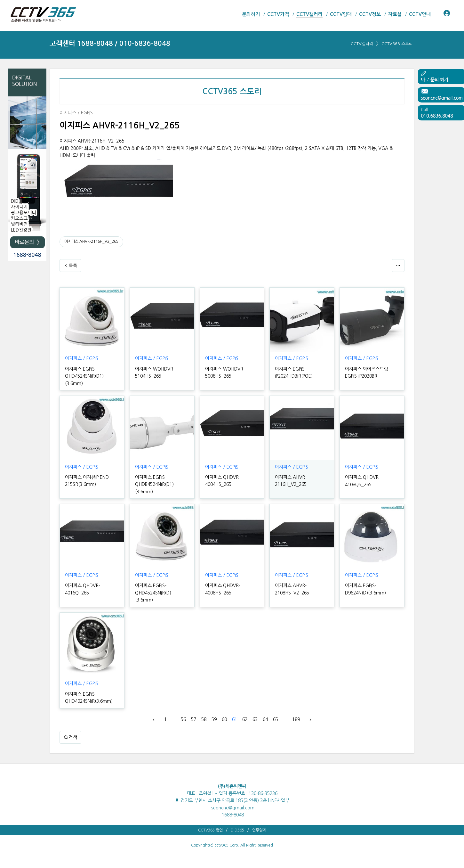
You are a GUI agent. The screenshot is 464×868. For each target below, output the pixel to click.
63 (255, 719)
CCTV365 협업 (210, 830)
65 (276, 719)
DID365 (237, 830)
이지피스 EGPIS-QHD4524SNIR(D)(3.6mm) (153, 593)
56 (183, 719)
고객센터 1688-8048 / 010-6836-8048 (110, 43)
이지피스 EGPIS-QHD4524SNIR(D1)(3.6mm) (84, 376)
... (174, 719)
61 (235, 719)
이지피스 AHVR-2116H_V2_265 (91, 242)
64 (265, 719)
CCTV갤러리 (362, 44)
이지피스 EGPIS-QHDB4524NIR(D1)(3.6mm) (154, 484)
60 (224, 719)
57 (194, 719)
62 (245, 719)
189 (296, 719)
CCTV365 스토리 (397, 44)
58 (204, 719)
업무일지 (259, 830)
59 (214, 719)
